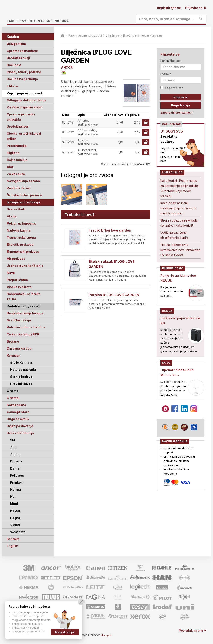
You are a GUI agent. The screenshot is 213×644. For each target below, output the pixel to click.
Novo (11, 273)
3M (13, 440)
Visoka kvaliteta (19, 287)
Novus (15, 511)
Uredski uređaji (18, 58)
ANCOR (67, 67)
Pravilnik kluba (21, 384)
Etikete (12, 86)
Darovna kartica (19, 348)
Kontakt (13, 539)
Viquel (15, 525)
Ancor (15, 454)
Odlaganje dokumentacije (27, 100)
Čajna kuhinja (17, 160)
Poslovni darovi (19, 188)
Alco (14, 447)
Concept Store (18, 412)
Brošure (13, 341)
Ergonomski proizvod (23, 252)
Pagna (15, 518)
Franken (16, 482)
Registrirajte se (169, 8)
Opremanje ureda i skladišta (21, 117)
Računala (14, 65)
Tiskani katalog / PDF (23, 334)
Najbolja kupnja (19, 230)
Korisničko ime (171, 61)
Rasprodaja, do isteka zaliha (24, 296)
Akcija (12, 216)
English (13, 546)
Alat (10, 167)
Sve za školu (16, 209)
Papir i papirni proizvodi (25, 93)
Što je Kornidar (21, 363)
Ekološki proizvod (20, 244)
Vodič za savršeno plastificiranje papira (174, 235)
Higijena (13, 153)
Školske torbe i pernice (24, 195)
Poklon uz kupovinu (22, 223)
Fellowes (17, 475)
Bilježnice (112, 35)
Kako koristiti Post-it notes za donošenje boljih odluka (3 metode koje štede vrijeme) (179, 188)
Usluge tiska (16, 44)
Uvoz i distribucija (20, 433)
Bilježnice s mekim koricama (143, 35)
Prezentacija (17, 146)
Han (13, 497)
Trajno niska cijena (21, 237)
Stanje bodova (21, 377)
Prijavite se (196, 8)
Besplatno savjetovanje (25, 313)
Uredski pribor (18, 126)
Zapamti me (172, 88)
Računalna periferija (22, 79)
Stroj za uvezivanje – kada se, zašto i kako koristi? (179, 223)
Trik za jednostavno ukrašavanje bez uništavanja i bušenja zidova (180, 250)
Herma (16, 490)
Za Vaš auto (16, 174)
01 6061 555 (172, 131)
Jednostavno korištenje (25, 266)
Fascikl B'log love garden (110, 230)
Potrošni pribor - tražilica (26, 327)
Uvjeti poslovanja (20, 426)
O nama (13, 398)
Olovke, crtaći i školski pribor (24, 136)
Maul (14, 504)
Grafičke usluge (19, 320)
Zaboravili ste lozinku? (177, 112)
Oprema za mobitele (22, 51)
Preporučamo (17, 280)
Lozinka (166, 74)
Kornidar (13, 355)
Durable (16, 461)
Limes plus (47, 14)
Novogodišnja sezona (23, 181)
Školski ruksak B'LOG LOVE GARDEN (112, 264)
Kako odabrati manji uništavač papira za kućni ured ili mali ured (178, 208)
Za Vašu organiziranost (25, 107)
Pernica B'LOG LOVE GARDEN (114, 295)
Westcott (18, 532)
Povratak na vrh (189, 631)
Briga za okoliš (18, 419)
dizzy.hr (111, 635)
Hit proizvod (16, 259)
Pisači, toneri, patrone (24, 72)
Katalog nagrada (23, 370)
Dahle (15, 468)
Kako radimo (16, 405)
